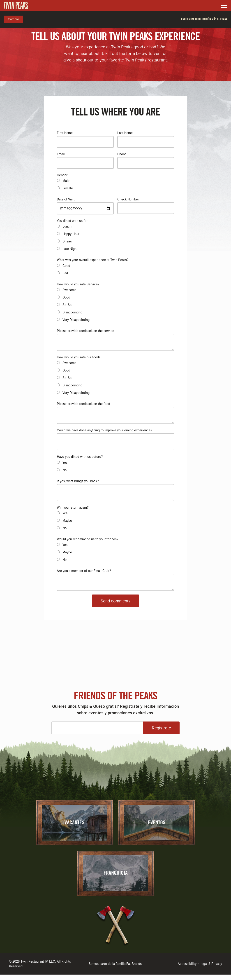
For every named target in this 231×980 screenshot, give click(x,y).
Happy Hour (71, 234)
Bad (65, 273)
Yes (65, 463)
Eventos (157, 823)
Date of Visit (66, 199)
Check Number (128, 199)
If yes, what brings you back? (78, 481)
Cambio (13, 19)
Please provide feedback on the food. (84, 404)
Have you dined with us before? (80, 457)
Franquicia (116, 873)
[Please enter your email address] (97, 728)
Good (66, 266)
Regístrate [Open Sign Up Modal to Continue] (161, 728)
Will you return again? (73, 508)
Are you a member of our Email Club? (84, 571)
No (65, 470)
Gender (62, 175)
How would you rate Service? (78, 284)
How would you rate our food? (79, 357)
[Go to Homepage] (16, 5)
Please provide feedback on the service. (86, 331)
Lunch (67, 226)
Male (66, 181)
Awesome (69, 290)
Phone (122, 154)
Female (68, 188)
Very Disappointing (76, 320)
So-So (67, 305)
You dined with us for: (73, 221)
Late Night (70, 249)
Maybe (67, 521)
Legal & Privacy (211, 964)
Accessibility (187, 964)
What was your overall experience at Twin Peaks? (93, 260)
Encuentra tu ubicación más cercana (204, 19)
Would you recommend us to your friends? (88, 539)
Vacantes (74, 823)
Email (61, 154)
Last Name (125, 133)
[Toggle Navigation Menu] (224, 6)
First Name (65, 133)
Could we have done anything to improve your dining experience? (104, 430)
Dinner (67, 241)
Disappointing (72, 312)
